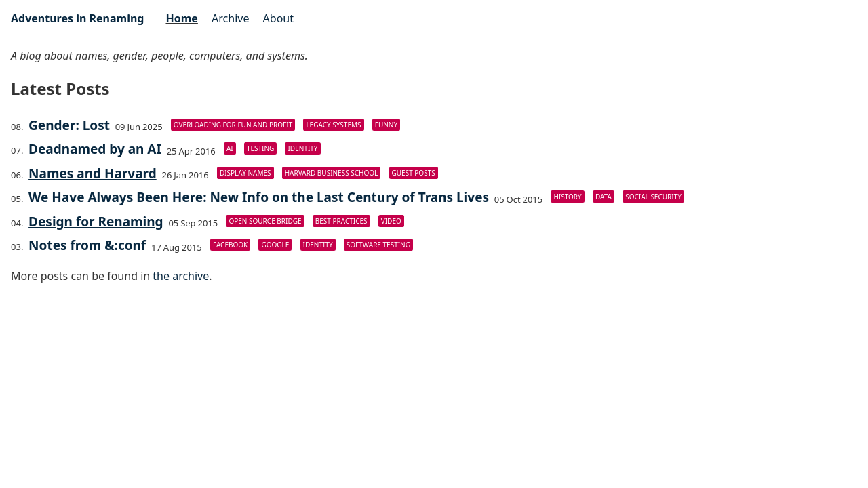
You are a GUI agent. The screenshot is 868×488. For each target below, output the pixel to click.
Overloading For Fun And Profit (233, 125)
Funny (386, 125)
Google (275, 245)
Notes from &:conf (87, 245)
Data (604, 197)
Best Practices (341, 221)
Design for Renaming (96, 222)
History (567, 197)
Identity (302, 148)
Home (181, 18)
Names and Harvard (93, 174)
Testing (260, 148)
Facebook (230, 245)
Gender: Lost (69, 125)
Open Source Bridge (265, 221)
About (278, 18)
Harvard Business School (332, 173)
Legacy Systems (333, 125)
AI (230, 148)
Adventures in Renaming (77, 18)
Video (391, 221)
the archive (181, 276)
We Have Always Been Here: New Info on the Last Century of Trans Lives (259, 197)
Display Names (245, 173)
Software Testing (378, 245)
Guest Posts (414, 173)
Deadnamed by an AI (95, 149)
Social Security (653, 197)
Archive (230, 18)
